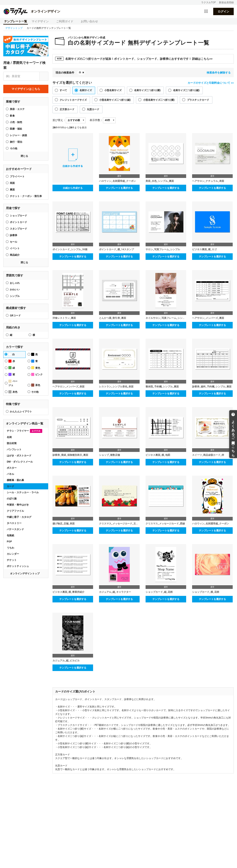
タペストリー (14, 523)
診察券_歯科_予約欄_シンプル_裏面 (212, 387)
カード (10, 486)
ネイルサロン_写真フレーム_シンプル (166, 318)
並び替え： (59, 120)
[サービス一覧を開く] (206, 11)
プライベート (17, 177)
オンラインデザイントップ (25, 574)
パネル (10, 474)
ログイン (223, 11)
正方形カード (67, 109)
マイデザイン (40, 21)
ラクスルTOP (208, 2)
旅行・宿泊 (16, 142)
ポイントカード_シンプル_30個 (70, 249)
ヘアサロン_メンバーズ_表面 (68, 387)
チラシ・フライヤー (24, 431)
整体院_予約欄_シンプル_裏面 (162, 387)
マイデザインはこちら (26, 89)
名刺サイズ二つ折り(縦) (186, 90)
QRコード (15, 316)
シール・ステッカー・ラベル (23, 492)
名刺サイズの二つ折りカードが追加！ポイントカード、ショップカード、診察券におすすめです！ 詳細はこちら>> (134, 59)
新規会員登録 (226, 2)
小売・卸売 (16, 122)
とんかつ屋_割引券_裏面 (113, 318)
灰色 (13, 392)
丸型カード (93, 109)
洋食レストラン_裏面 (64, 318)
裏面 (12, 190)
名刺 (9, 437)
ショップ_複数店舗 (109, 455)
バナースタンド (15, 529)
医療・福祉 (16, 129)
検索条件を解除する (219, 73)
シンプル (15, 296)
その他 (14, 148)
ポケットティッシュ (18, 566)
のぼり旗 (12, 499)
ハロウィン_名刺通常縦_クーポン (117, 181)
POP (9, 542)
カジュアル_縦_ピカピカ (66, 661)
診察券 (14, 235)
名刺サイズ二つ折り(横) (147, 90)
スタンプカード (18, 229)
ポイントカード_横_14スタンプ (116, 249)
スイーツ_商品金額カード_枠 (208, 455)
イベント (15, 248)
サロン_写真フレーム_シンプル (163, 249)
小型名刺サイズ (113, 90)
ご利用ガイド (65, 21)
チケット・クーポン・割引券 (26, 196)
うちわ (10, 548)
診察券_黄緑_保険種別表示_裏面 (70, 455)
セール (14, 242)
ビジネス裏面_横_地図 (158, 455)
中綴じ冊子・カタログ (19, 517)
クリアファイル (15, 511)
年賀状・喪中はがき (18, 505)
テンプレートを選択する (119, 188)
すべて (63, 90)
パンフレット (14, 449)
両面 (12, 183)
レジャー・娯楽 (18, 135)
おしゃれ (15, 283)
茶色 (36, 385)
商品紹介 (15, 255)
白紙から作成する (73, 188)
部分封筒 (12, 443)
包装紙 (10, 535)
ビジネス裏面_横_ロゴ (204, 249)
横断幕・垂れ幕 (15, 480)
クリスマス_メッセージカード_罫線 (165, 524)
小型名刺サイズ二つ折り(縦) (115, 100)
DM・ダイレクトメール (20, 462)
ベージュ (13, 383)
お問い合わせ (89, 21)
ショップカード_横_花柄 (206, 592)
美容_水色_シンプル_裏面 (160, 181)
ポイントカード (18, 222)
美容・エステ (17, 109)
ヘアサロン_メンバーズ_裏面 (208, 318)
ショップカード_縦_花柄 (159, 592)
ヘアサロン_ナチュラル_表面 (208, 181)
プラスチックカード (198, 100)
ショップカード (18, 216)
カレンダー (13, 554)
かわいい (15, 290)
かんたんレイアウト (21, 412)
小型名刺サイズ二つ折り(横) (159, 100)
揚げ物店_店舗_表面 (64, 524)
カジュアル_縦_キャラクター (115, 592)
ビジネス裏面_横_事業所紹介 (68, 592)
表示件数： (96, 120)
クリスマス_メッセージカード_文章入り (119, 524)
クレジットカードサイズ (73, 100)
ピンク (37, 374)
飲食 (12, 116)
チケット (12, 560)
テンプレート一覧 (16, 21)
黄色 (36, 368)
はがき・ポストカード (19, 456)
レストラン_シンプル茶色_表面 (116, 387)
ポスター (12, 468)
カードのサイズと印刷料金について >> (211, 83)
